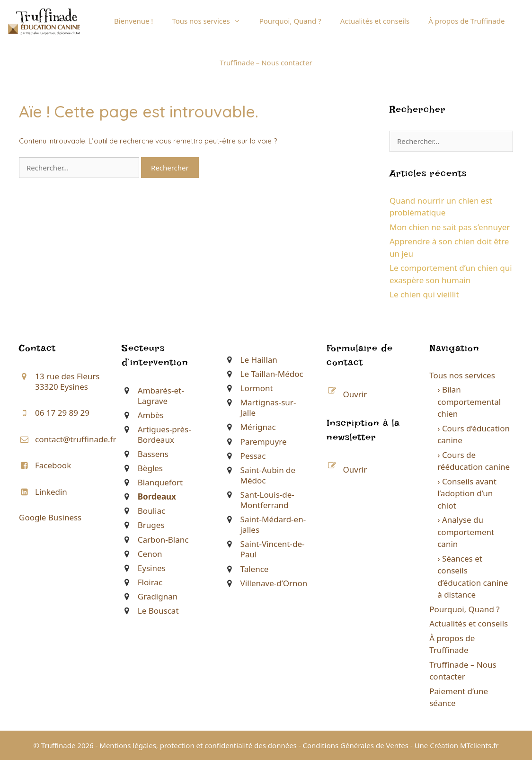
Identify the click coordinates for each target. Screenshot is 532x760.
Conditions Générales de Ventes (355, 745)
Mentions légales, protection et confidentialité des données (198, 745)
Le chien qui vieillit (424, 294)
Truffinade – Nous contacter (266, 63)
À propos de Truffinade (466, 21)
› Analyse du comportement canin (466, 532)
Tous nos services (211, 21)
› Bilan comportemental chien (469, 402)
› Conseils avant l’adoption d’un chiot (467, 493)
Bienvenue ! (133, 21)
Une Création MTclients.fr (457, 745)
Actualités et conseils (375, 21)
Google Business (50, 517)
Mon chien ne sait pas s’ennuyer (450, 227)
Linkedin (51, 492)
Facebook (53, 465)
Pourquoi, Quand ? (290, 21)
